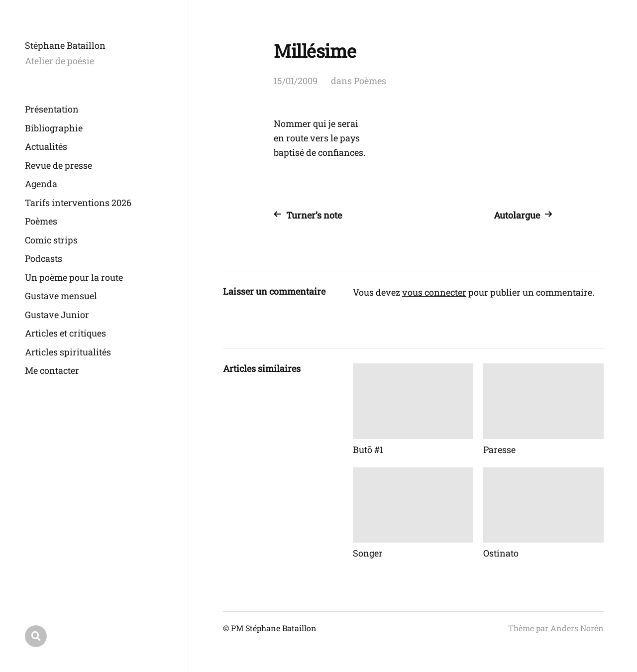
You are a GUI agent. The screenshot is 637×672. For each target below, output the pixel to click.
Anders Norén (577, 628)
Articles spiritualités (68, 352)
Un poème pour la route (74, 277)
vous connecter (434, 292)
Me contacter (52, 370)
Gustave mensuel (61, 296)
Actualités (46, 146)
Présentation (52, 109)
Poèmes (41, 221)
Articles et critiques (65, 333)
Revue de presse (58, 165)
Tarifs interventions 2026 (78, 203)
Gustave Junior (57, 315)
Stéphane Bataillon (65, 45)
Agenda (41, 184)
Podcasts (44, 258)
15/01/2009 (296, 81)
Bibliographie (54, 128)
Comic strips (51, 240)
